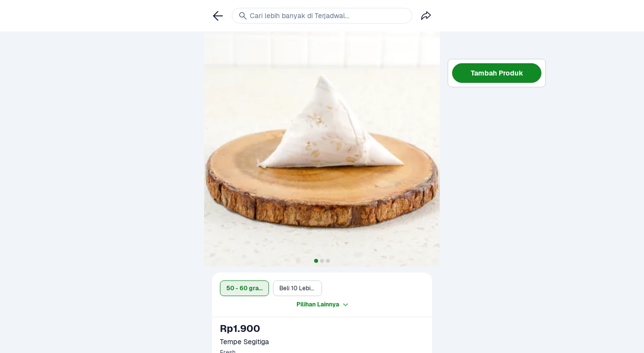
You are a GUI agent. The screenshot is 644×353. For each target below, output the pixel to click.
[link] (218, 16)
